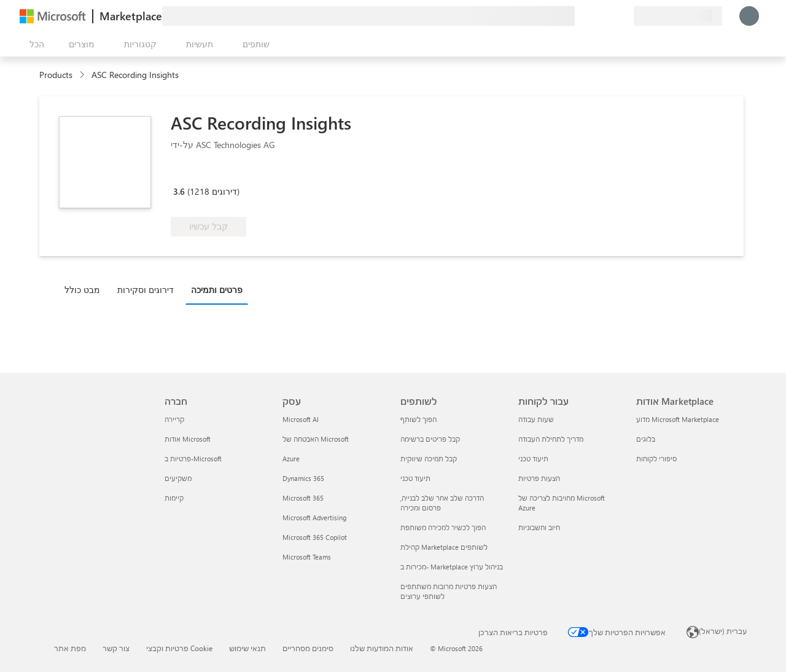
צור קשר (116, 648)
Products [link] (56, 75)
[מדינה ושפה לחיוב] (678, 16)
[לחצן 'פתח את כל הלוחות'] (34, 44)
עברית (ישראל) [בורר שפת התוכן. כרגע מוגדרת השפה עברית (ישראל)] (723, 631)
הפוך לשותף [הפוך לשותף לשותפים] (418, 419)
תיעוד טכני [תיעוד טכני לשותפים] (415, 478)
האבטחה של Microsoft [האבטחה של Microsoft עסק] (316, 439)
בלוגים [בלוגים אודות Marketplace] (646, 439)
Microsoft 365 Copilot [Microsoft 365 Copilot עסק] (315, 537)
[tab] (85, 289)
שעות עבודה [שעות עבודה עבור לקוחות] (536, 419)
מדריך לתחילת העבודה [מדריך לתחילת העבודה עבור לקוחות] (551, 439)
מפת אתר (70, 648)
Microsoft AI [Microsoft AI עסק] (301, 419)
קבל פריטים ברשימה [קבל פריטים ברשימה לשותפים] (430, 439)
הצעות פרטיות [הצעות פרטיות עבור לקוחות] (539, 478)
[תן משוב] (580, 16)
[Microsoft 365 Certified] (216, 174)
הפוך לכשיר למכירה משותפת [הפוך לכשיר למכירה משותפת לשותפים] (443, 527)
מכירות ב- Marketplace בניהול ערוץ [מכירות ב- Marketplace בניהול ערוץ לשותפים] (452, 567)
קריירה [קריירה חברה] (174, 419)
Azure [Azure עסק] (291, 459)
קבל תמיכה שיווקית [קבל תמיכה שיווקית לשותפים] (429, 459)
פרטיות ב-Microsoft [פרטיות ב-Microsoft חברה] (193, 459)
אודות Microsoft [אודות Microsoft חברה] (188, 439)
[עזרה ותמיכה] (594, 16)
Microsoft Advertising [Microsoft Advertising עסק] (314, 518)
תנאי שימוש (247, 648)
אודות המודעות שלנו (382, 648)
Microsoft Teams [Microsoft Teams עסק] (307, 557)
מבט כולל (82, 290)
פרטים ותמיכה (217, 290)
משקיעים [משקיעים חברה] (178, 478)
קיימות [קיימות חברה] (174, 498)
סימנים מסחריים (308, 648)
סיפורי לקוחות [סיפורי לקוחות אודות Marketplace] (656, 459)
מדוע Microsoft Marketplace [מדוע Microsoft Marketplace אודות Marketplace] (678, 419)
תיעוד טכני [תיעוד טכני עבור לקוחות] (533, 459)
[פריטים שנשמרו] (609, 16)
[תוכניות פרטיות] (624, 16)
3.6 (179, 191)
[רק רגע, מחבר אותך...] (749, 16)
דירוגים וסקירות (146, 290)
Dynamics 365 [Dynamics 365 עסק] (303, 478)
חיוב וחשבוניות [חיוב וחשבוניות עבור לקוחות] (539, 527)
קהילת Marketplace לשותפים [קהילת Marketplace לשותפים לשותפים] (444, 547)
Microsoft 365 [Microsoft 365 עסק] (303, 498)
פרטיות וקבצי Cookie (179, 648)
